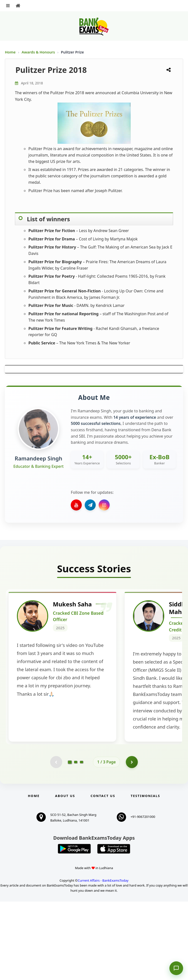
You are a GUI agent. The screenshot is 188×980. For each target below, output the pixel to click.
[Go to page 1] (70, 840)
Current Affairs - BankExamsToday (103, 959)
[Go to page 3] (82, 840)
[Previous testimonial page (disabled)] (56, 840)
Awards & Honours (39, 52)
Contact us (103, 874)
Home (10, 52)
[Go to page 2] (76, 840)
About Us (65, 874)
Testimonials (145, 874)
